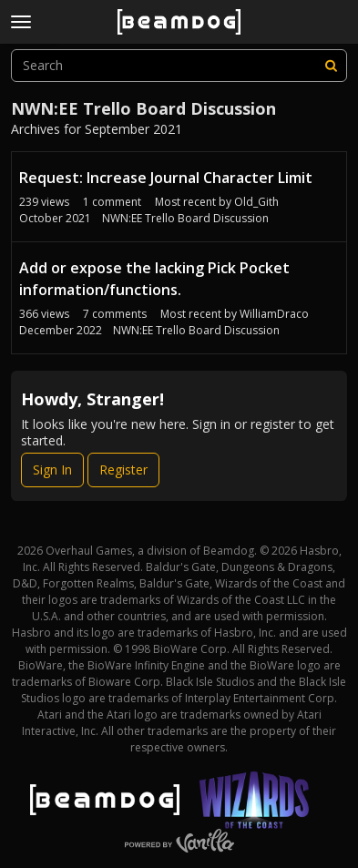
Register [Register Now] (123, 470)
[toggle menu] (21, 22)
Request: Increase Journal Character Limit (166, 178)
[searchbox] (179, 66)
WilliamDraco (274, 314)
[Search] (331, 66)
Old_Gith (256, 202)
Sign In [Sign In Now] (52, 470)
